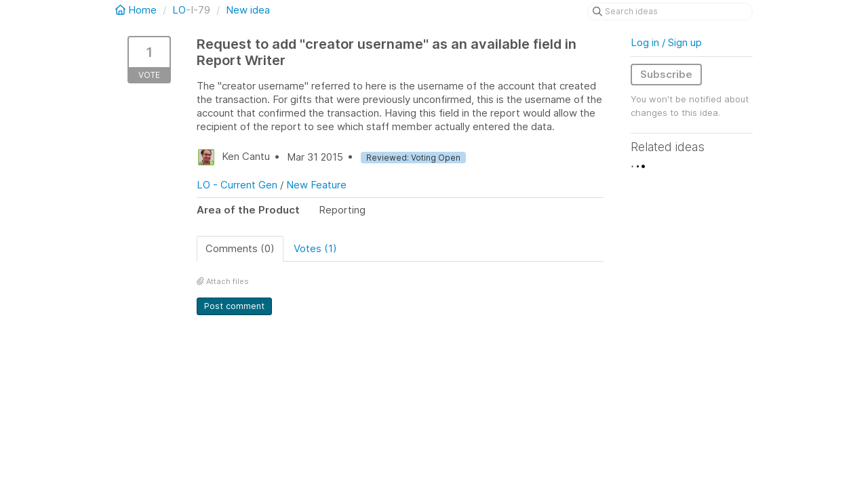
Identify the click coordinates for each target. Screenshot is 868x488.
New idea (248, 10)
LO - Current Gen (237, 185)
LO (179, 10)
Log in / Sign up (666, 42)
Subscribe (666, 74)
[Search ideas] (670, 12)
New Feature (316, 185)
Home (137, 10)
